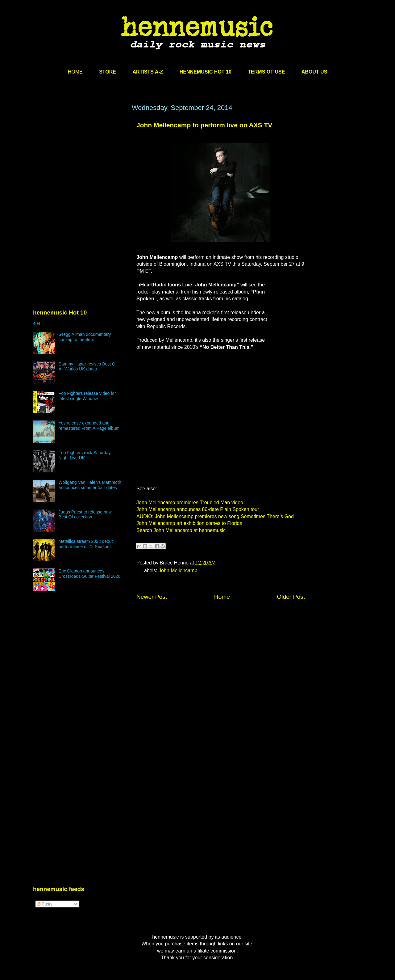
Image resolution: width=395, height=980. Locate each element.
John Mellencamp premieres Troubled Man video (190, 503)
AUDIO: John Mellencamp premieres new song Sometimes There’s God (215, 516)
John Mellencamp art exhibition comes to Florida (189, 523)
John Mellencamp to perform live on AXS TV (204, 125)
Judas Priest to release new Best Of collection (85, 515)
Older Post (291, 597)
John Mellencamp (178, 570)
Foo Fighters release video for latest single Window (87, 396)
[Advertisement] (79, 163)
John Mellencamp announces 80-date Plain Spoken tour (198, 509)
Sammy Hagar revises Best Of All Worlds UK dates (88, 367)
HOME (75, 72)
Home (222, 597)
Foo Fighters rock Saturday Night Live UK (85, 455)
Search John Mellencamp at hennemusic (181, 530)
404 (37, 323)
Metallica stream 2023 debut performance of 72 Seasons (86, 544)
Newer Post (152, 597)
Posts (45, 904)
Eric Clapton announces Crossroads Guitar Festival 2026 (90, 574)
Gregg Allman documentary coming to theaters (85, 337)
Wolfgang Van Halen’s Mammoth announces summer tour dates (90, 485)
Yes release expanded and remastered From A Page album (89, 426)
